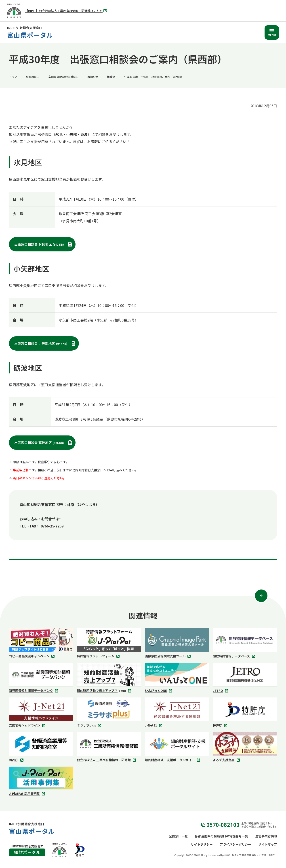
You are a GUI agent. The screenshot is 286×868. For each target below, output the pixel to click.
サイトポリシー (202, 844)
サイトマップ (268, 844)
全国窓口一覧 (178, 836)
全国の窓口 (33, 77)
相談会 (111, 77)
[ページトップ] (261, 596)
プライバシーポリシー (236, 844)
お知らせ (93, 77)
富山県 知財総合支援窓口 (63, 77)
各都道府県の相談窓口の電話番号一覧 (221, 836)
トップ (13, 77)
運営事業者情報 (266, 836)
